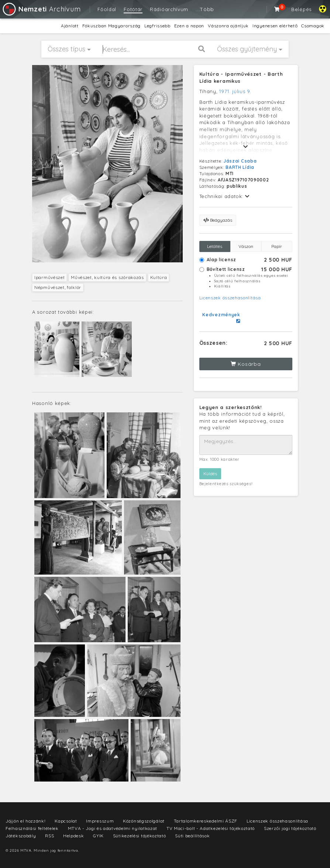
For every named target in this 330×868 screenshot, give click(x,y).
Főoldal (107, 9)
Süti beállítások (192, 836)
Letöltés (215, 246)
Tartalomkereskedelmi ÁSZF (206, 821)
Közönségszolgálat (144, 821)
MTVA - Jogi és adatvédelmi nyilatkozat (113, 828)
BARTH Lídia (240, 167)
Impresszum (100, 821)
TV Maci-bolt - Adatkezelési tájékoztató (211, 828)
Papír (277, 246)
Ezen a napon (189, 26)
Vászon (246, 246)
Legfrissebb (157, 26)
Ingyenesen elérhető (275, 26)
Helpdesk (74, 836)
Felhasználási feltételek (32, 828)
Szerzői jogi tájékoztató (290, 828)
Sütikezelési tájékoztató (140, 836)
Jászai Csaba (240, 161)
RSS (49, 836)
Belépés (301, 9)
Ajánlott (70, 26)
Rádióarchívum (169, 9)
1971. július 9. (235, 91)
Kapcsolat (66, 821)
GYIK (98, 836)
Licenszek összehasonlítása (230, 298)
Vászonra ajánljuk (228, 26)
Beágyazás (218, 220)
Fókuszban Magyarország (111, 26)
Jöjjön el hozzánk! (26, 821)
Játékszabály (21, 836)
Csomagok (313, 26)
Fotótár (133, 9)
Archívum (41, 9)
